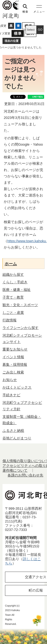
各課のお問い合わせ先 (25, 475)
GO (40, 30)
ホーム (11, 264)
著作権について (15, 470)
